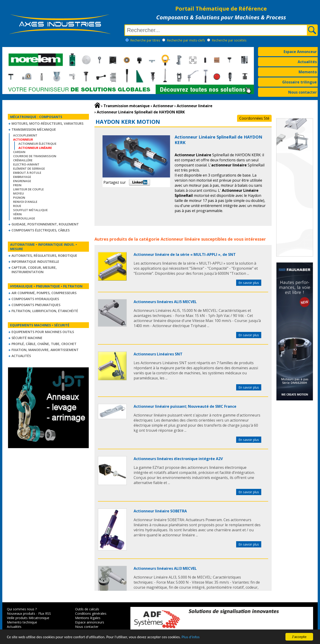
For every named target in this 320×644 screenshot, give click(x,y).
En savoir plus (249, 283)
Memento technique (22, 622)
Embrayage (22, 177)
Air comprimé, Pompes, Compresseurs (44, 293)
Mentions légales (88, 618)
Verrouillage (24, 218)
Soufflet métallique (30, 210)
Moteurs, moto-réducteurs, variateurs (47, 123)
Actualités (307, 62)
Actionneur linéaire (180, 239)
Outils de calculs (87, 609)
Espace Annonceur (300, 52)
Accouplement (25, 135)
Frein (17, 185)
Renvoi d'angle (25, 202)
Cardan (19, 152)
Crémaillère (23, 160)
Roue (17, 206)
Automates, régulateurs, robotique (44, 256)
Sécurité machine (27, 338)
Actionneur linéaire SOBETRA (160, 511)
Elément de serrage (29, 168)
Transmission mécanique (34, 129)
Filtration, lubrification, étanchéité (45, 311)
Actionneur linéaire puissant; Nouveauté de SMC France (185, 406)
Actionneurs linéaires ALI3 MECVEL (165, 568)
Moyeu (19, 193)
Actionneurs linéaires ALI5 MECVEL (165, 302)
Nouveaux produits (21, 613)
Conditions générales (91, 613)
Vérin (17, 214)
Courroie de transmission (35, 156)
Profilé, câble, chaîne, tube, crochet (44, 344)
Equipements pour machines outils (43, 332)
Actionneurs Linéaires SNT (158, 354)
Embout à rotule (27, 173)
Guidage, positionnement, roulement (45, 224)
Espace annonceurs (90, 622)
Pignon (19, 198)
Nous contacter (302, 92)
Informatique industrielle (35, 261)
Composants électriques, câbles (41, 230)
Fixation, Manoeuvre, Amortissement (45, 350)
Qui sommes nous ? (22, 609)
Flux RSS (45, 613)
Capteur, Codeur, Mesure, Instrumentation (34, 270)
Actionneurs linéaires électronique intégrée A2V (178, 459)
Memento (308, 72)
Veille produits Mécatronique (28, 618)
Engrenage (22, 181)
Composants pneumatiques (36, 305)
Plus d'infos (191, 637)
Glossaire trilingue (299, 82)
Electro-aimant (26, 164)
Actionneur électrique (37, 144)
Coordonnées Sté (254, 118)
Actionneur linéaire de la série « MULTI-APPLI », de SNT (185, 254)
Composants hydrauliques (35, 299)
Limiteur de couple (28, 189)
